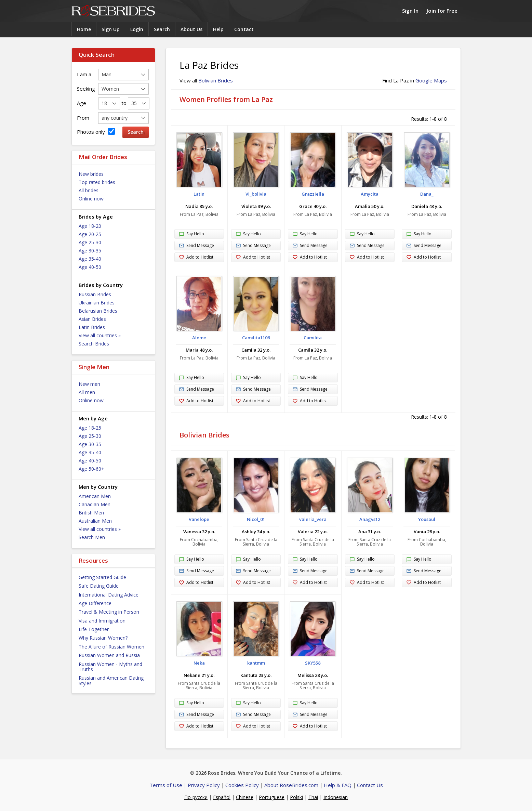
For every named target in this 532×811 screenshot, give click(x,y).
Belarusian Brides (98, 311)
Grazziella (313, 194)
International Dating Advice (109, 595)
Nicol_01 (256, 519)
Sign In (410, 11)
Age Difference (95, 603)
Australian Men (95, 521)
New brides (91, 174)
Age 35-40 (90, 259)
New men (89, 384)
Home (84, 29)
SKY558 (313, 663)
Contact (244, 29)
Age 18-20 (90, 226)
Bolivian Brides (216, 80)
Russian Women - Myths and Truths (110, 667)
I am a (84, 74)
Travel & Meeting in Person (109, 612)
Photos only (96, 132)
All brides (89, 190)
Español (222, 797)
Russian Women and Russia (109, 655)
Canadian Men (95, 504)
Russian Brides (95, 294)
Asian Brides (92, 319)
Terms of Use (166, 785)
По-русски (196, 797)
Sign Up (111, 29)
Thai (313, 797)
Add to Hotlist (196, 257)
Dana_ (427, 194)
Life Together (94, 629)
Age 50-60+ (91, 469)
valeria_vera (313, 519)
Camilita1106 (256, 338)
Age (82, 103)
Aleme (199, 338)
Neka (199, 663)
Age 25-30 (90, 242)
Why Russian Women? (103, 638)
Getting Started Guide (102, 577)
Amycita (370, 194)
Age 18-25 (90, 428)
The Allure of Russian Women (111, 647)
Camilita (313, 338)
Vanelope (199, 519)
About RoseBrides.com (291, 785)
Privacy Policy (204, 785)
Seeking (86, 89)
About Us (191, 29)
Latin (199, 194)
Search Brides (94, 344)
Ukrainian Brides (97, 303)
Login (137, 29)
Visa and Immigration (102, 621)
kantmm (256, 663)
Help (218, 29)
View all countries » (100, 335)
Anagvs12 (370, 519)
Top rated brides (97, 182)
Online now (91, 199)
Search (162, 29)
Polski (296, 797)
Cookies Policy (242, 785)
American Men (95, 496)
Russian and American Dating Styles (111, 680)
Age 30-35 (90, 251)
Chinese (245, 797)
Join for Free (442, 11)
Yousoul (427, 519)
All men (87, 392)
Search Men (92, 537)
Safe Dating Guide (99, 586)
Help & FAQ (338, 785)
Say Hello (191, 234)
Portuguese (272, 797)
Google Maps (431, 80)
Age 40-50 (90, 267)
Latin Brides (92, 327)
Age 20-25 (90, 234)
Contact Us (370, 785)
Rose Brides (113, 11)
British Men (91, 513)
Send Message (196, 246)
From (83, 118)
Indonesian (336, 797)
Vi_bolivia (256, 194)
